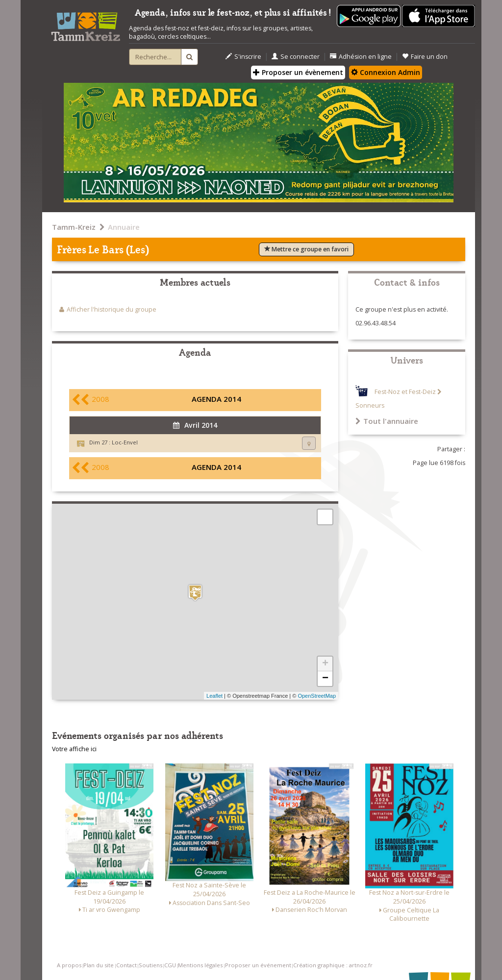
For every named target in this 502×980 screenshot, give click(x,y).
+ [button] (325, 664)
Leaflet (214, 696)
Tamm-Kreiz (74, 227)
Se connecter (296, 57)
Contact (126, 965)
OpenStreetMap (317, 696)
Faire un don (425, 57)
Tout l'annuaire (387, 421)
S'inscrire (243, 57)
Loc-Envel (125, 442)
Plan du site (99, 965)
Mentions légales (200, 965)
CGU (170, 965)
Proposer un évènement (298, 72)
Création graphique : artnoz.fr (333, 965)
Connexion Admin (386, 72)
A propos (69, 965)
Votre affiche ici (74, 749)
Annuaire (124, 227)
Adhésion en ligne (361, 57)
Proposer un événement (258, 965)
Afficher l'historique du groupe (112, 309)
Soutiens (151, 965)
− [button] (325, 679)
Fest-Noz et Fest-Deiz (405, 392)
